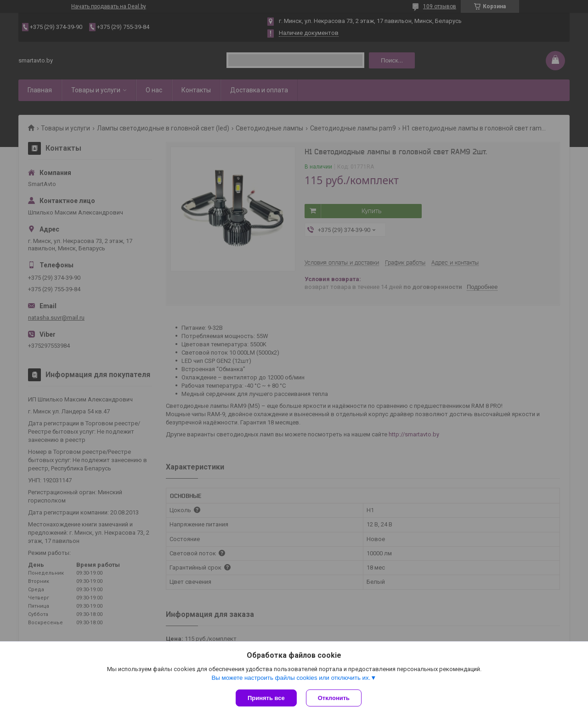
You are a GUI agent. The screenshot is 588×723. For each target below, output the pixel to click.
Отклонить (334, 698)
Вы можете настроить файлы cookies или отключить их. (291, 678)
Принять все (266, 698)
